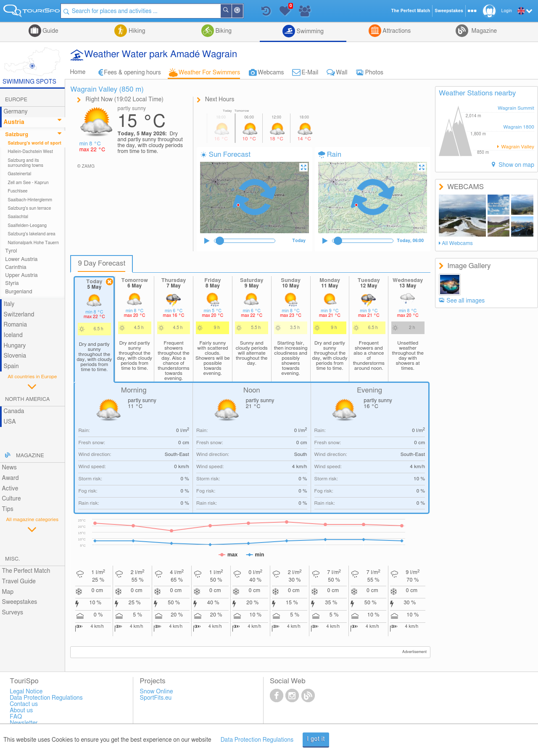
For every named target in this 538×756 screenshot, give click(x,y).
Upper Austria (21, 275)
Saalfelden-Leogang (27, 226)
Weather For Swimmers (209, 73)
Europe (16, 100)
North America (28, 399)
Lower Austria (21, 259)
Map (8, 592)
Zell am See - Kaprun (28, 183)
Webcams (271, 73)
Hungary (15, 346)
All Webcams (457, 244)
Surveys (13, 613)
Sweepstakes (20, 602)
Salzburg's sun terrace (29, 208)
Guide (50, 31)
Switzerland (19, 315)
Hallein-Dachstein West (30, 152)
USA (10, 422)
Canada (14, 411)
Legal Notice (26, 692)
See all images (465, 301)
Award (11, 478)
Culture (12, 499)
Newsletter (24, 723)
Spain (11, 366)
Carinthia (16, 267)
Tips (8, 509)
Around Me (245, 12)
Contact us (24, 704)
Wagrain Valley (517, 147)
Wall (342, 73)
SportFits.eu (156, 698)
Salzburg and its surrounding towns (25, 163)
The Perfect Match (26, 571)
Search (234, 11)
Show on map (516, 165)
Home (78, 72)
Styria (12, 283)
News (9, 468)
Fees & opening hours (132, 73)
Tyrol (11, 251)
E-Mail (310, 73)
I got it (316, 739)
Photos (374, 73)
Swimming (309, 32)
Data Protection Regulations (257, 740)
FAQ (16, 717)
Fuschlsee (17, 191)
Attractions (396, 31)
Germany (16, 112)
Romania (16, 325)
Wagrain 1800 (519, 127)
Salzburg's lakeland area (31, 234)
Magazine (483, 31)
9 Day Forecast (102, 263)
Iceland (13, 335)
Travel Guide (19, 582)
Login (507, 11)
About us (21, 711)
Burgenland (18, 292)
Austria (14, 122)
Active (10, 489)
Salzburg (17, 135)
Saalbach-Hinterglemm (30, 200)
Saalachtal (18, 217)
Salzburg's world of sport (34, 143)
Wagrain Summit (516, 108)
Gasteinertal (19, 174)
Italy (9, 304)
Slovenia (15, 356)
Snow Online (157, 692)
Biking (223, 31)
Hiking (136, 31)
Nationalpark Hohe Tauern (33, 243)
